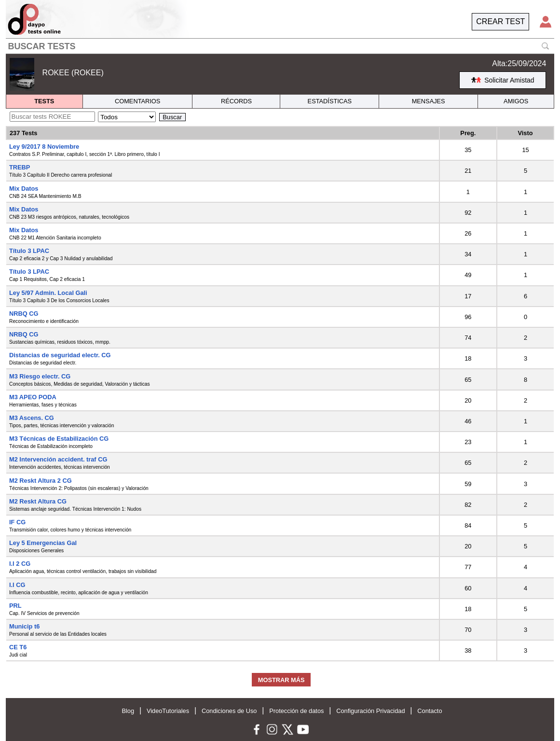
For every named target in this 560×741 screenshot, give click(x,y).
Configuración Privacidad (370, 711)
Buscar (172, 117)
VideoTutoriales (168, 711)
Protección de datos (296, 711)
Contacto (430, 711)
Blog (128, 711)
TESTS (44, 101)
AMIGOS (516, 101)
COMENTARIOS (137, 101)
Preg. (468, 133)
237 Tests (23, 133)
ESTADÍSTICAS (330, 101)
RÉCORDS (236, 101)
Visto (526, 133)
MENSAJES (429, 101)
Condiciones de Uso (229, 711)
